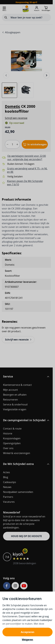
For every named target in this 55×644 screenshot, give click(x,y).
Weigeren (28, 640)
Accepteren (28, 632)
